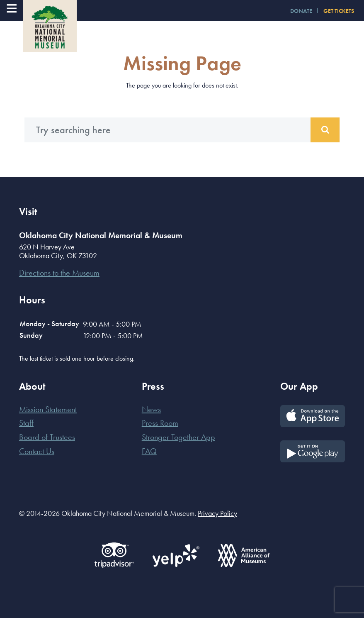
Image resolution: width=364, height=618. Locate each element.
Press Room (160, 423)
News (151, 409)
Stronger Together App (178, 437)
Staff (26, 423)
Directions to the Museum (59, 273)
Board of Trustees (47, 437)
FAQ (149, 451)
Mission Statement (48, 409)
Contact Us (37, 451)
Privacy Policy (217, 513)
